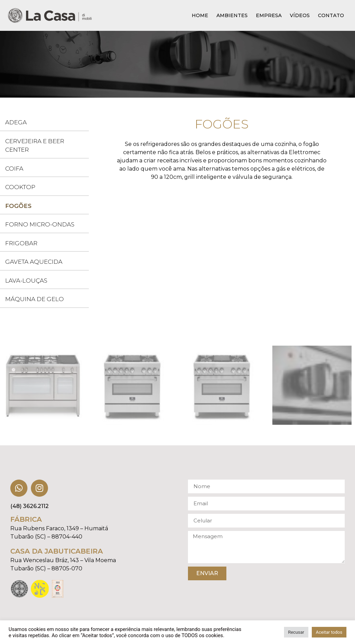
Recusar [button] (296, 632)
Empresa (269, 15)
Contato (331, 15)
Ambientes (232, 15)
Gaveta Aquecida (34, 262)
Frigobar (21, 243)
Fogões (18, 206)
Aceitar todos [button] (329, 632)
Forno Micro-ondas (40, 224)
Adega (16, 122)
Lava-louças (26, 281)
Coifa (14, 169)
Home (200, 15)
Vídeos (300, 15)
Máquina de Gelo (34, 299)
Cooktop (20, 187)
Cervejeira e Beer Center (35, 146)
